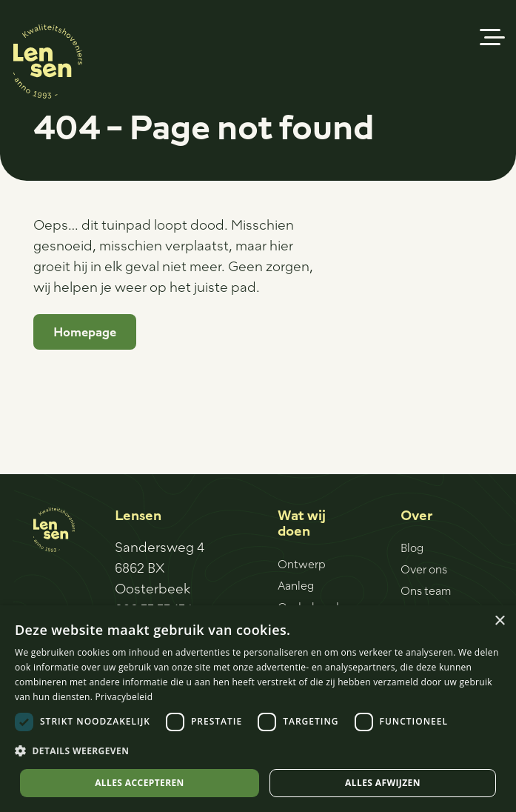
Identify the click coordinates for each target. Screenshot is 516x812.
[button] (493, 37)
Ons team (426, 590)
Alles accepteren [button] (140, 783)
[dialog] (258, 709)
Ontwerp (302, 564)
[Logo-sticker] (48, 61)
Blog (412, 548)
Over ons (424, 569)
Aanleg (296, 585)
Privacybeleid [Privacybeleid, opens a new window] (124, 697)
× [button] (499, 621)
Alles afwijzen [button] (383, 783)
